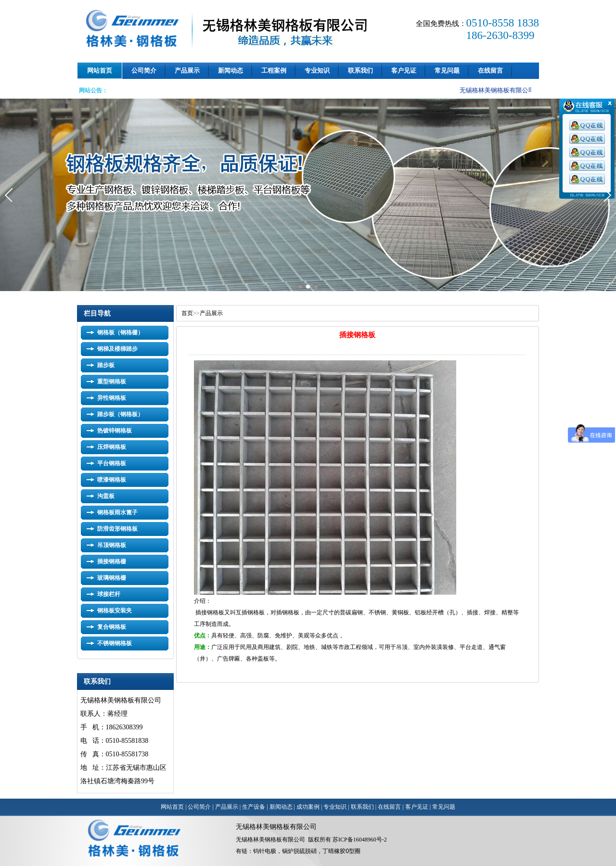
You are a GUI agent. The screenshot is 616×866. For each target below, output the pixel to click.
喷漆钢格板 (112, 480)
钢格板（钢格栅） (120, 332)
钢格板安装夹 (115, 611)
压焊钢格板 (112, 447)
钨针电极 (265, 851)
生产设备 (254, 807)
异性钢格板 (112, 398)
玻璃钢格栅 (112, 578)
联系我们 (360, 70)
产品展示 (187, 70)
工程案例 (274, 70)
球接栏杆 (109, 594)
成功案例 (308, 807)
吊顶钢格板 (112, 545)
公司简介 (144, 70)
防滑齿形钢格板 (117, 529)
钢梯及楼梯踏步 (117, 349)
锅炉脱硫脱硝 (299, 851)
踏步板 (106, 365)
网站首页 (100, 70)
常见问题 (447, 70)
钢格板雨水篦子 (117, 512)
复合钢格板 (112, 627)
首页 (187, 313)
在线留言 (490, 70)
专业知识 (317, 70)
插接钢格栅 (112, 561)
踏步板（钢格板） (120, 414)
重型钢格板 (112, 382)
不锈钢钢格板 (115, 643)
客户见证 (404, 70)
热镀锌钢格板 (115, 431)
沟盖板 (106, 496)
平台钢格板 (112, 463)
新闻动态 (231, 70)
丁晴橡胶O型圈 (341, 851)
